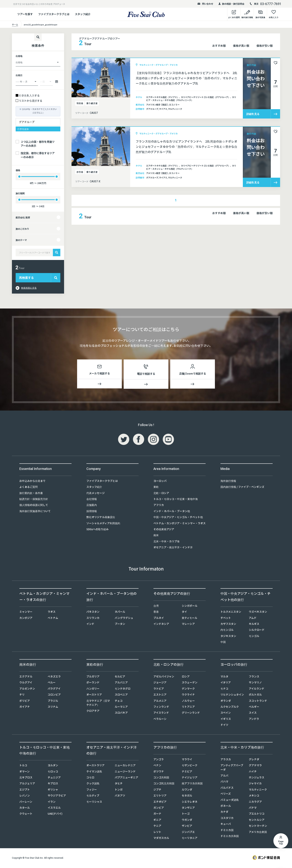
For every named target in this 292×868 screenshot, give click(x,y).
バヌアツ (120, 796)
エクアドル (26, 677)
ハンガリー (93, 689)
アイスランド (161, 713)
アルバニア (121, 683)
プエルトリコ (257, 814)
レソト (157, 833)
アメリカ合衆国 (258, 833)
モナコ (224, 689)
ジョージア (160, 683)
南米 (156, 536)
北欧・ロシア (161, 494)
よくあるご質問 (28, 487)
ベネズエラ (54, 677)
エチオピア (160, 802)
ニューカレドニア (125, 766)
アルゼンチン (27, 689)
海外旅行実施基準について (35, 512)
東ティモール (189, 618)
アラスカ (226, 760)
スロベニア (121, 695)
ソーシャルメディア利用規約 (103, 524)
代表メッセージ (96, 494)
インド (90, 624)
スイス (253, 713)
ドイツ (224, 725)
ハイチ (253, 772)
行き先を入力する (29, 95)
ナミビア (187, 772)
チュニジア (54, 778)
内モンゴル (227, 630)
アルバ (224, 776)
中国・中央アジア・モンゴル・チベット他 (178, 518)
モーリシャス (94, 802)
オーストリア (94, 695)
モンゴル (254, 637)
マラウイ (187, 760)
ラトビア (159, 689)
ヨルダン (53, 766)
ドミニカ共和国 (230, 837)
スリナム (53, 707)
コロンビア (54, 695)
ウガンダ (187, 820)
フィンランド (161, 707)
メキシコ (254, 796)
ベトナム (53, 618)
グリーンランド (191, 713)
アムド (253, 618)
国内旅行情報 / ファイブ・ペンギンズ (242, 487)
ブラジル (53, 701)
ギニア (157, 820)
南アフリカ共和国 (192, 784)
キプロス (53, 784)
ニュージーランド (125, 772)
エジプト (25, 790)
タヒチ (119, 784)
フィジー (92, 790)
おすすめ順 (219, 46)
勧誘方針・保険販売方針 (34, 500)
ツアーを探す (25, 14)
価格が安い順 (265, 46)
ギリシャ (53, 790)
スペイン (226, 713)
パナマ (253, 808)
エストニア (160, 695)
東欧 (156, 487)
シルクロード (257, 630)
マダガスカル (161, 839)
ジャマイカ (255, 784)
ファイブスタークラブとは (54, 14)
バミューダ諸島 (230, 800)
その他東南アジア (164, 530)
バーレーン (26, 802)
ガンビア (159, 808)
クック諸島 (93, 784)
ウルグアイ (26, 683)
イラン (52, 802)
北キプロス (26, 778)
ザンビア (187, 826)
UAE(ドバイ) (55, 814)
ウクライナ (188, 695)
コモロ (90, 778)
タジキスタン (228, 637)
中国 (223, 643)
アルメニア (160, 701)
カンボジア (26, 618)
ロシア (186, 677)
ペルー (52, 683)
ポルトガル (255, 695)
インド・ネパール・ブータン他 (172, 512)
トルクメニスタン (231, 612)
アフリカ (159, 506)
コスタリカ (227, 819)
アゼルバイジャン (164, 677)
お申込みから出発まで (32, 481)
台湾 (156, 606)
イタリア (226, 683)
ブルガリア (93, 677)
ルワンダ (187, 790)
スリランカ (93, 618)
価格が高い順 (241, 46)
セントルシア (257, 820)
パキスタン (93, 612)
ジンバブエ (188, 833)
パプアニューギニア (126, 778)
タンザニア (188, 808)
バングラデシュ (124, 618)
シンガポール (190, 606)
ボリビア (25, 701)
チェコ (119, 701)
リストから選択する (31, 101)
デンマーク (188, 689)
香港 (156, 612)
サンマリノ (255, 683)
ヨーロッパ (160, 481)
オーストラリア (95, 766)
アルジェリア (27, 784)
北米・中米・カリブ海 (166, 542)
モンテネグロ (123, 689)
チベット (226, 618)
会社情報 (92, 500)
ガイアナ (25, 707)
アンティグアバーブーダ (232, 768)
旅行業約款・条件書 (31, 494)
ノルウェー (188, 701)
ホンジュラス (257, 778)
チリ (22, 695)
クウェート (26, 814)
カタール (25, 808)
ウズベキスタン (258, 612)
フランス (254, 677)
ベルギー (254, 707)
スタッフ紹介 (83, 14)
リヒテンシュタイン (232, 695)
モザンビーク (190, 766)
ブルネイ (159, 618)
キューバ (226, 825)
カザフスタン (228, 624)
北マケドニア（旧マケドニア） (98, 703)
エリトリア (160, 796)
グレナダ (254, 760)
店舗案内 (92, 506)
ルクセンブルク (230, 707)
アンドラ (254, 719)
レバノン (25, 796)
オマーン (24, 772)
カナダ (224, 812)
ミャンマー (26, 612)
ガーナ (157, 814)
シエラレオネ (190, 802)
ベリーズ (226, 794)
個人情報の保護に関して (34, 506)
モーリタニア (190, 839)
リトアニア (188, 707)
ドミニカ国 (227, 831)
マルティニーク (258, 790)
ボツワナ (159, 772)
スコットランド (258, 701)
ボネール (226, 806)
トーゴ (186, 814)
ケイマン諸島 (94, 772)
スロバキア (121, 713)
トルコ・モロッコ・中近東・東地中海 (176, 500)
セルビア (120, 677)
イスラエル (54, 808)
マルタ (224, 677)
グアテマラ (255, 766)
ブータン (120, 624)
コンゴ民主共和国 (164, 784)
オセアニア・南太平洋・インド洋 (173, 548)
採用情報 (92, 512)
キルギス (254, 624)
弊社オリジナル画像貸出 (101, 518)
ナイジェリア (190, 778)
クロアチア (93, 711)
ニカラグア (255, 802)
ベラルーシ (160, 719)
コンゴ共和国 (161, 778)
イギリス (226, 719)
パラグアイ (54, 689)
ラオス (52, 612)
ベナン (157, 766)
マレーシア (188, 624)
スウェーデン (190, 683)
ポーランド (93, 683)
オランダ (226, 701)
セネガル (187, 796)
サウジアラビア (57, 796)
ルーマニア (121, 707)
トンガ (119, 790)
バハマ (224, 782)
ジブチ (157, 790)
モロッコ (53, 772)
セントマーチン (258, 826)
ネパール (120, 612)
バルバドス (227, 788)
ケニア (157, 826)
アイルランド (257, 689)
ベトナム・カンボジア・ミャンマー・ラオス (180, 524)
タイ (184, 612)
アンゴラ (159, 760)
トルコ (23, 766)
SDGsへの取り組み (97, 530)
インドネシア (161, 624)
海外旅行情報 (228, 481)
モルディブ (93, 796)
